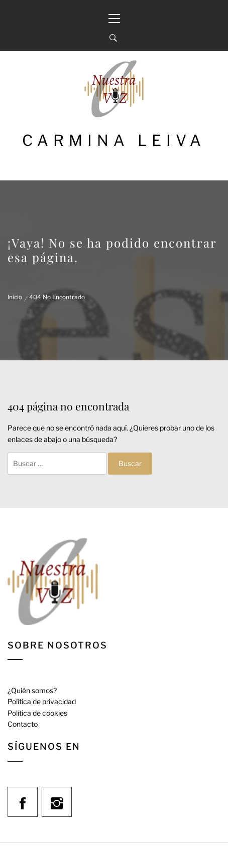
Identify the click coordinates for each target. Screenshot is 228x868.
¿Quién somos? (32, 690)
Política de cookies (37, 713)
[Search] (113, 38)
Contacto (23, 724)
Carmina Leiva (114, 140)
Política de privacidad (42, 701)
